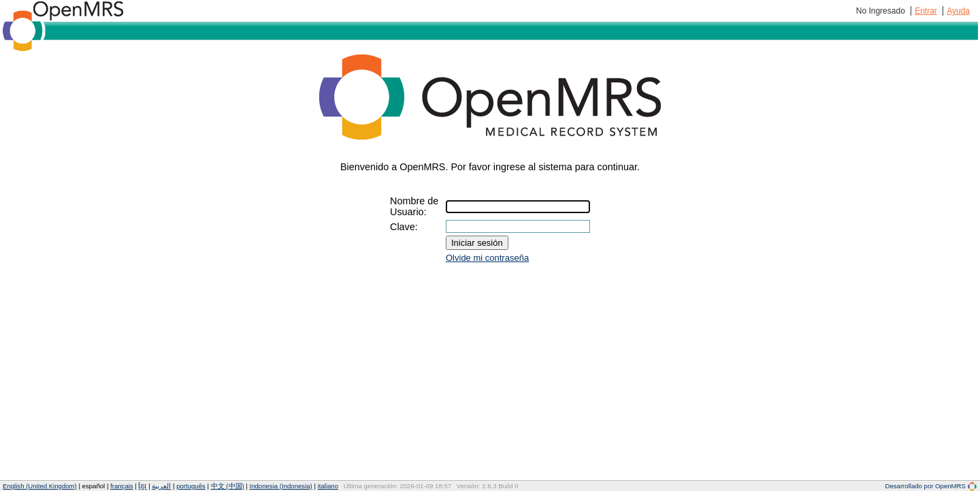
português (191, 486)
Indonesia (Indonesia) (281, 486)
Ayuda (958, 11)
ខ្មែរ (142, 486)
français (122, 486)
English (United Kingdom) (40, 486)
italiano (328, 486)
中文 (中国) (228, 486)
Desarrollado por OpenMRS (931, 486)
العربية (161, 486)
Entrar (926, 11)
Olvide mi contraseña (487, 258)
